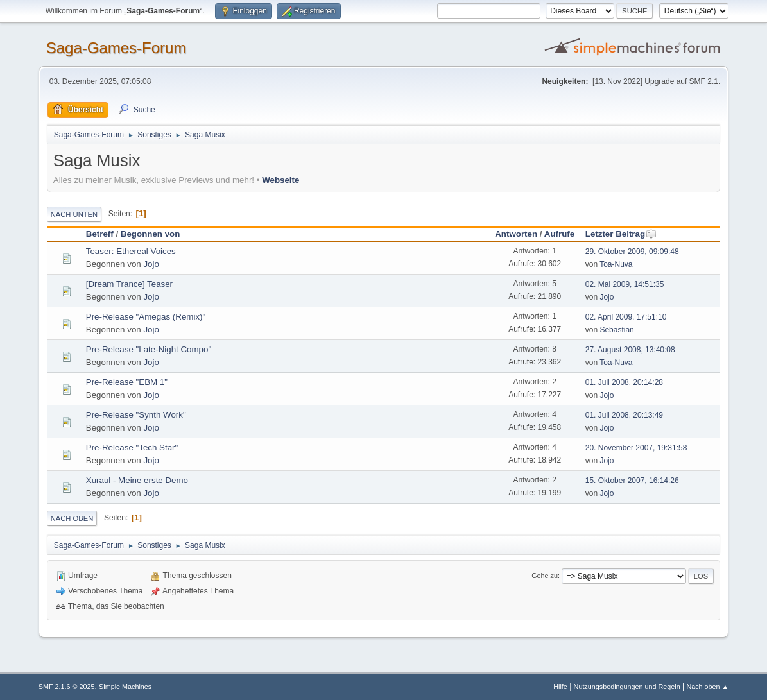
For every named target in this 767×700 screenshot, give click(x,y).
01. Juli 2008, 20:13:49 (624, 415)
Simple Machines (125, 687)
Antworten (516, 234)
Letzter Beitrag (621, 234)
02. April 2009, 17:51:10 (626, 317)
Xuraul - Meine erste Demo (137, 480)
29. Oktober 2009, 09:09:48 (632, 252)
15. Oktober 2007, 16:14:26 (632, 481)
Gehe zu (545, 576)
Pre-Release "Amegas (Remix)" (146, 317)
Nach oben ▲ (707, 687)
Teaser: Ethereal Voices (131, 251)
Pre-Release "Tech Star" (132, 448)
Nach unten (74, 214)
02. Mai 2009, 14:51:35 (625, 284)
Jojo (151, 264)
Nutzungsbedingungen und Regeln (627, 687)
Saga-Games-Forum (116, 48)
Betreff (100, 234)
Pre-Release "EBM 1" (127, 382)
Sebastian (616, 330)
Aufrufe (559, 234)
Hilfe (560, 687)
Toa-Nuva (616, 264)
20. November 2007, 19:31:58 (636, 448)
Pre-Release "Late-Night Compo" (149, 349)
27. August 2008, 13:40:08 (630, 350)
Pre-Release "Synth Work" (136, 415)
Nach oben (72, 518)
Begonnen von (151, 234)
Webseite (280, 180)
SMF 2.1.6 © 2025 (67, 687)
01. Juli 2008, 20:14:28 (624, 382)
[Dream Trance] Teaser (129, 284)
